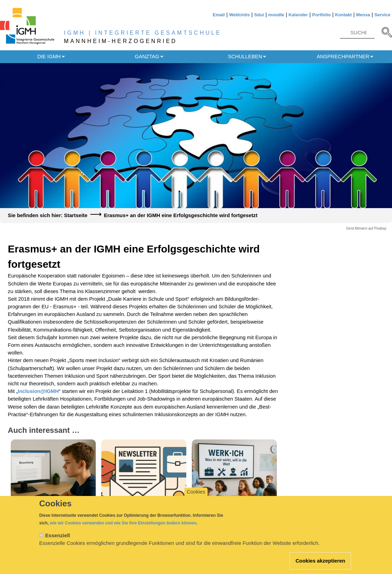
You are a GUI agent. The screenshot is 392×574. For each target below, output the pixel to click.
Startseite (76, 215)
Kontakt (343, 15)
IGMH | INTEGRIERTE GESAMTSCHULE (143, 33)
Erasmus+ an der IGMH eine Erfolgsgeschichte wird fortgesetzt (181, 215)
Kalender (298, 15)
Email (219, 15)
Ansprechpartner (343, 57)
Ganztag (147, 57)
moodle (276, 15)
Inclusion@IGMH (38, 391)
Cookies (196, 497)
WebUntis (239, 15)
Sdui (259, 15)
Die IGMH (49, 57)
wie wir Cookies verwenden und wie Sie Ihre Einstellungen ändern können (123, 529)
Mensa (363, 15)
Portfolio (321, 15)
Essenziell (58, 541)
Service (382, 15)
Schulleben (245, 57)
